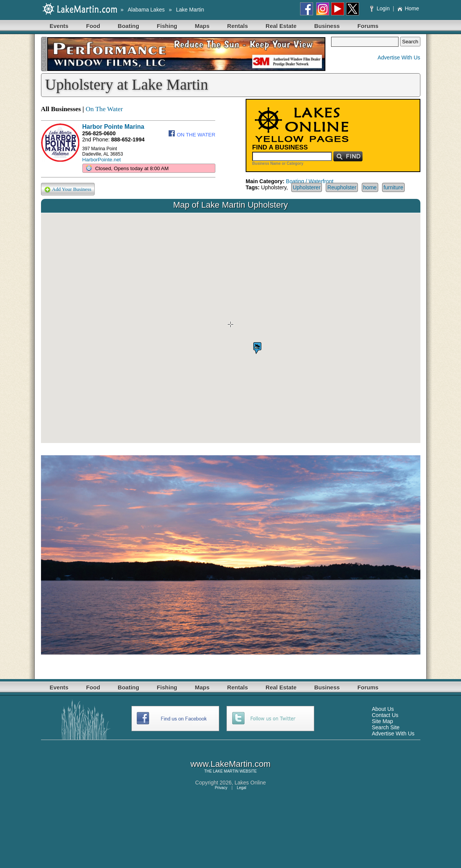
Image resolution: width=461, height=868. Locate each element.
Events (59, 26)
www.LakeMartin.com (230, 764)
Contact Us (385, 715)
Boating (128, 26)
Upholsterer (307, 187)
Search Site (386, 727)
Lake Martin (190, 10)
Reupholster (342, 187)
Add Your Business (68, 190)
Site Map (382, 721)
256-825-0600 (99, 133)
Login (381, 8)
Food (93, 26)
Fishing (167, 26)
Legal (241, 788)
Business (327, 26)
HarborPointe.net (102, 160)
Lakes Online (250, 783)
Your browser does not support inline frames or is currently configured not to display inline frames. (231, 328)
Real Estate (281, 26)
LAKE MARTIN (226, 771)
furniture (393, 187)
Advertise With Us (399, 57)
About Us (383, 709)
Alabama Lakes (146, 10)
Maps (202, 26)
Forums (368, 26)
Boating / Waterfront (310, 181)
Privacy (221, 788)
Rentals (238, 26)
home (370, 187)
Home (408, 8)
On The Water (104, 109)
